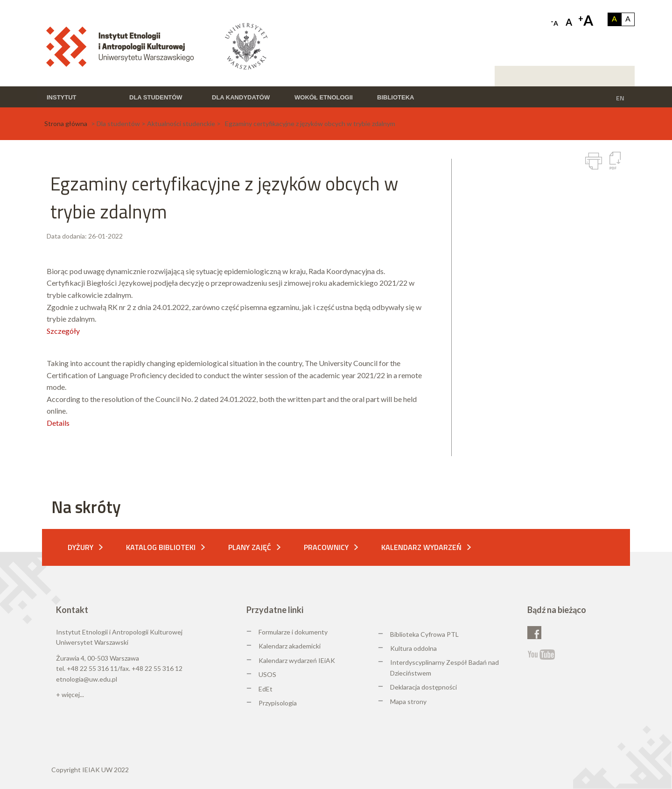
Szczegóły (63, 331)
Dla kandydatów (241, 97)
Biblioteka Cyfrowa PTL (424, 634)
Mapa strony (408, 701)
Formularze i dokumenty (293, 632)
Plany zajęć (250, 547)
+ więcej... (70, 694)
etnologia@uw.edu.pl (87, 679)
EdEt (266, 689)
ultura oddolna (416, 648)
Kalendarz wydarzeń (421, 547)
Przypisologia (278, 703)
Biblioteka (395, 97)
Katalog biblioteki (161, 547)
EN (620, 98)
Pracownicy (326, 547)
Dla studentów (156, 97)
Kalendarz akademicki (290, 646)
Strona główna (66, 123)
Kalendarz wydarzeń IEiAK (297, 660)
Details (58, 423)
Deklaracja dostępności (423, 687)
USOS (267, 674)
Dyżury (80, 547)
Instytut (62, 97)
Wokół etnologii (324, 97)
